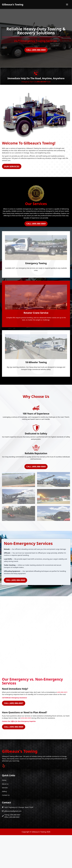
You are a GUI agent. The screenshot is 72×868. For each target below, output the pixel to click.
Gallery (4, 824)
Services (5, 820)
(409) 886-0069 (26, 751)
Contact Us (6, 828)
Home (4, 813)
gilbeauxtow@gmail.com (13, 844)
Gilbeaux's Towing (13, 4)
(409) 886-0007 (62, 725)
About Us (5, 817)
